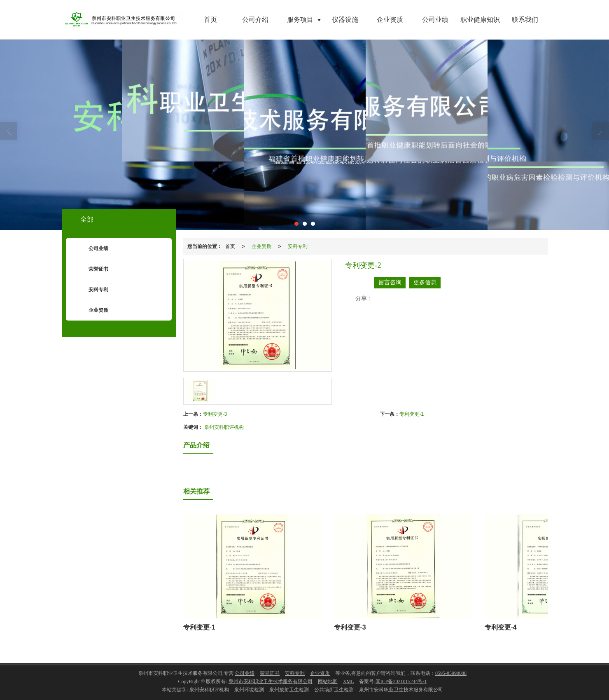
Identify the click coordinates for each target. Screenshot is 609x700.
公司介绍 (255, 20)
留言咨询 (390, 282)
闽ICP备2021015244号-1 (401, 681)
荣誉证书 (92, 269)
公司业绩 (435, 20)
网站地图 (328, 681)
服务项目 (300, 20)
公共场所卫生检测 (334, 690)
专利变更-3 (215, 414)
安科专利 (298, 246)
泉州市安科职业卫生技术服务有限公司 (271, 681)
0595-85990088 (451, 673)
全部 (87, 219)
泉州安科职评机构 (224, 427)
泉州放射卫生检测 (289, 690)
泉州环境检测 (249, 690)
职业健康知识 (480, 20)
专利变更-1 (412, 414)
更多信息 (425, 282)
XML (349, 681)
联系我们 (525, 20)
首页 (210, 20)
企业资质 (390, 20)
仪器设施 (345, 20)
